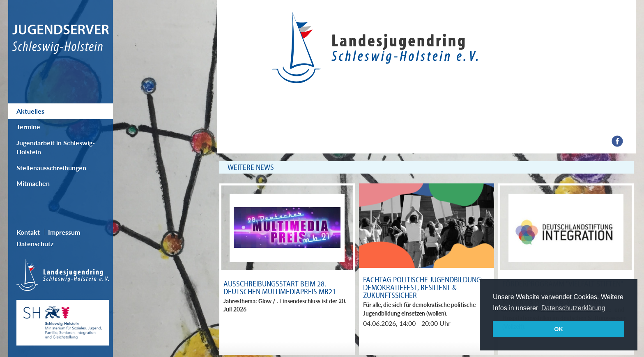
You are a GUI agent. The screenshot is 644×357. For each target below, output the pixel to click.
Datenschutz (35, 244)
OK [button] (559, 329)
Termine (28, 127)
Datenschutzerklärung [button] (573, 308)
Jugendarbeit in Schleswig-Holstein (56, 147)
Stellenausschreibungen (51, 168)
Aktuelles (30, 111)
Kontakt (28, 232)
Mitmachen (33, 183)
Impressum (64, 232)
